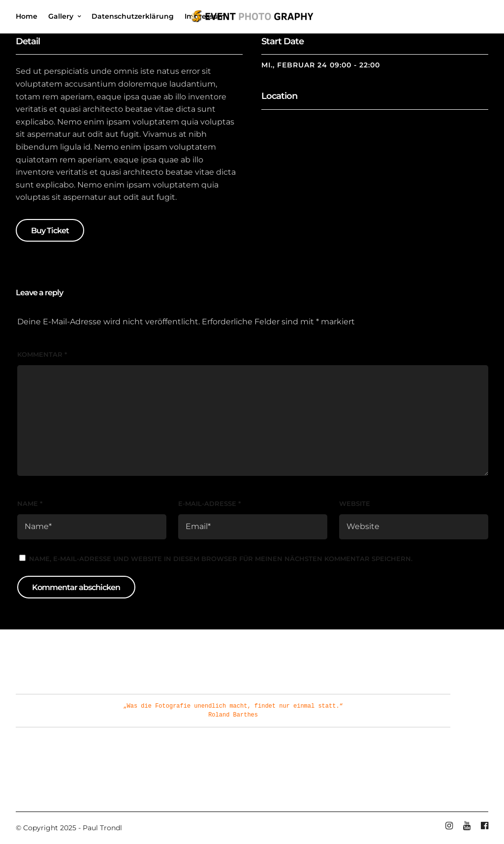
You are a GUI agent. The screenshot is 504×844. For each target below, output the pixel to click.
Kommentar (42, 354)
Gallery (61, 16)
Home (27, 16)
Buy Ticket (50, 231)
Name (30, 503)
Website (355, 503)
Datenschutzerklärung (133, 16)
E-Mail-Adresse (209, 503)
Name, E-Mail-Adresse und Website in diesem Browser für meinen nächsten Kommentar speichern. (221, 559)
